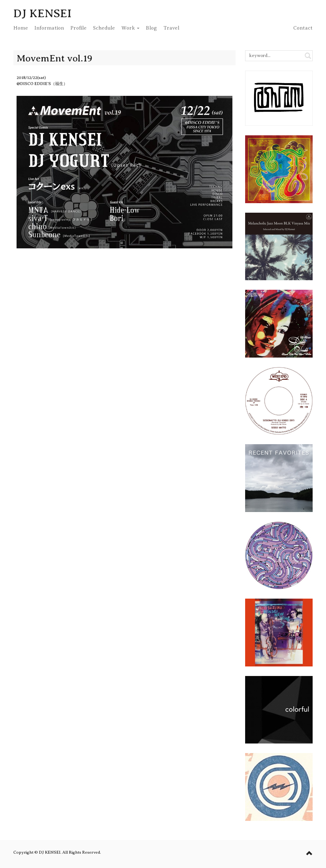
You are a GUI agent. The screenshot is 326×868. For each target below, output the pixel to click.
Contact (303, 28)
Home (21, 28)
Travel (171, 28)
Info (49, 28)
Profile (78, 28)
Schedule (104, 28)
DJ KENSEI (43, 13)
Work (130, 28)
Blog (151, 28)
